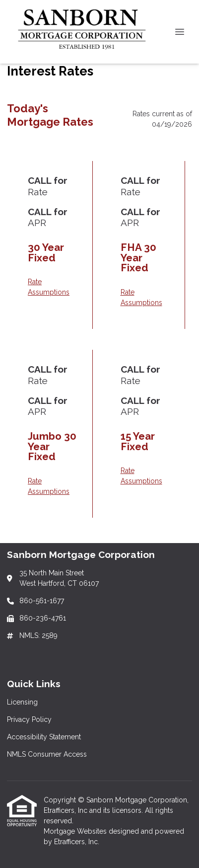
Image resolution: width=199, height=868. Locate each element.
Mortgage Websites (76, 831)
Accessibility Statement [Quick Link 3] (44, 737)
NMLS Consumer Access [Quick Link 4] (47, 754)
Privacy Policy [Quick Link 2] (29, 719)
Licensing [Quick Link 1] (22, 702)
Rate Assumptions (49, 287)
